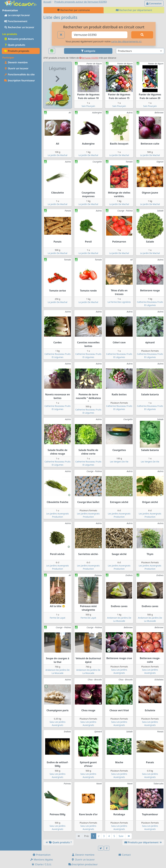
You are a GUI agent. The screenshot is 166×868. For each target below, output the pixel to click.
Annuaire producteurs (19, 39)
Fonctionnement (16, 21)
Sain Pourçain (88, 106)
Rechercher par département (134, 10)
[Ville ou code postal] (100, 35)
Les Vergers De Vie (119, 462)
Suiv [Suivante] (121, 836)
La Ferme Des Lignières (119, 302)
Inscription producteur (83, 864)
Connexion (154, 3)
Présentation (42, 855)
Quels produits (15, 45)
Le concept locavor (17, 15)
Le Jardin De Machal (58, 155)
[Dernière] (129, 836)
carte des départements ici (126, 41)
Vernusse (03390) (89, 58)
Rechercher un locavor (19, 27)
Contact (124, 855)
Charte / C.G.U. (42, 864)
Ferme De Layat (57, 618)
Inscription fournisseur (20, 80)
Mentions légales (42, 860)
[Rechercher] (142, 35)
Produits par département (143, 842)
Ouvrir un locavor (16, 68)
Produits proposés (17, 51)
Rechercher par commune (73, 10)
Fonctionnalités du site (19, 74)
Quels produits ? (58, 842)
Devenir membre (16, 62)
